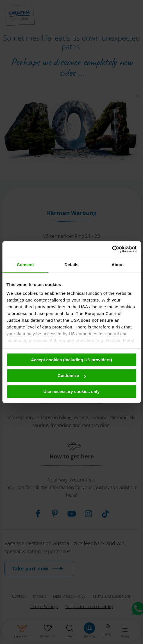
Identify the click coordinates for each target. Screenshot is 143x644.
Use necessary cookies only (71, 391)
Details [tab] (72, 265)
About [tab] (118, 265)
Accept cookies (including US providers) (71, 360)
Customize (72, 375)
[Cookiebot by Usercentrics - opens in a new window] (112, 249)
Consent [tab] (25, 265)
